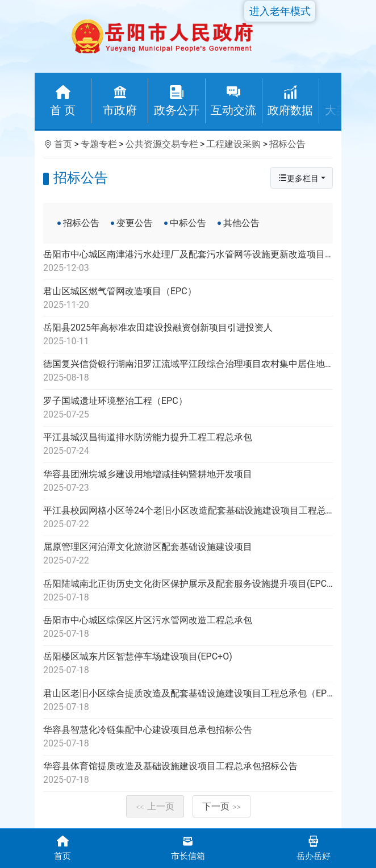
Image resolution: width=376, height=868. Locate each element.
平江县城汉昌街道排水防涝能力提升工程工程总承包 (188, 445)
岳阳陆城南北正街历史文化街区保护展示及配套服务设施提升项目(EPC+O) (188, 591)
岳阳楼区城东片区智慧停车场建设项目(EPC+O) (188, 664)
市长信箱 (188, 847)
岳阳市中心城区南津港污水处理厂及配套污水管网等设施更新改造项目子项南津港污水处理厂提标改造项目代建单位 (188, 262)
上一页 (155, 806)
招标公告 (287, 144)
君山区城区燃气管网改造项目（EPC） (188, 299)
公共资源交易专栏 (162, 144)
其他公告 (241, 223)
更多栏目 (298, 178)
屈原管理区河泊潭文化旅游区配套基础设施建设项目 (188, 554)
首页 (63, 144)
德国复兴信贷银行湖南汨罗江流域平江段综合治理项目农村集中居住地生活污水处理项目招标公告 (188, 372)
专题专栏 (99, 144)
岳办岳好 (313, 847)
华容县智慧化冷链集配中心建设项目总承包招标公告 (188, 737)
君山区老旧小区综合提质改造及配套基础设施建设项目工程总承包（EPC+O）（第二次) (188, 701)
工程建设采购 (233, 144)
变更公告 (135, 223)
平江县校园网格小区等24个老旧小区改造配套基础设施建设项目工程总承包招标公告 (188, 518)
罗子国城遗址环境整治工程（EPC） (188, 408)
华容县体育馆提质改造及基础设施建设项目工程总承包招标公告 (188, 774)
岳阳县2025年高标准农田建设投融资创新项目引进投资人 (188, 335)
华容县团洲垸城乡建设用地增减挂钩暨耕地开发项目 (188, 482)
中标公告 (188, 223)
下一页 (222, 806)
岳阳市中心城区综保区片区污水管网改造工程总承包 (188, 628)
